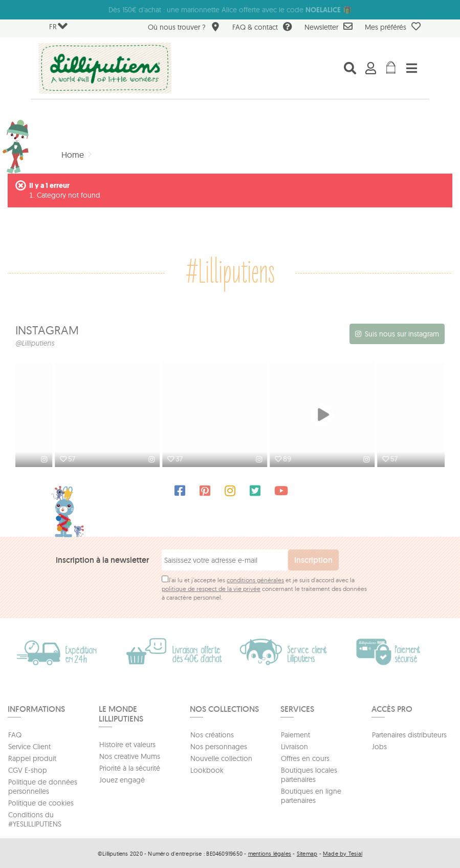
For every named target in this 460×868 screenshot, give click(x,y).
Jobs (379, 746)
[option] (69, 415)
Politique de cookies (41, 802)
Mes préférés (393, 27)
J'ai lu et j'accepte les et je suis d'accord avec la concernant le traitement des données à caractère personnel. (264, 588)
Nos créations (212, 734)
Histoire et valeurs (127, 744)
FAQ (15, 734)
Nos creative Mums (130, 755)
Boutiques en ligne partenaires (311, 795)
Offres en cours (305, 757)
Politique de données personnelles (43, 786)
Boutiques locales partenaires (309, 774)
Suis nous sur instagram (402, 334)
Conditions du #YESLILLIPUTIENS (35, 818)
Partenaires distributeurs (409, 734)
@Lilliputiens (35, 343)
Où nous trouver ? (184, 28)
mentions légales (270, 853)
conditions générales (255, 579)
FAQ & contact (262, 28)
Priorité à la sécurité (130, 767)
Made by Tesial (343, 853)
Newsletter (328, 27)
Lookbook (207, 769)
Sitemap (307, 853)
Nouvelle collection (221, 757)
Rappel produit (32, 757)
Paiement (295, 734)
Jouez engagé (122, 779)
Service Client (29, 746)
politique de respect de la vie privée (211, 588)
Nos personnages (219, 746)
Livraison (294, 746)
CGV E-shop (28, 769)
